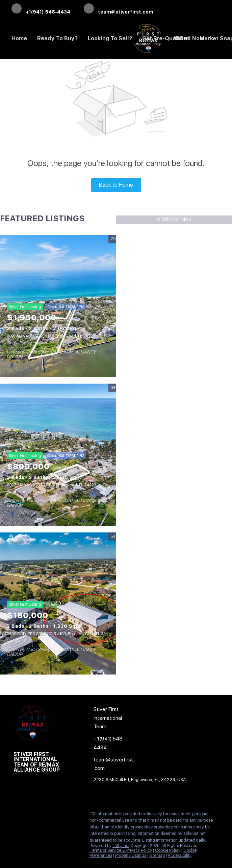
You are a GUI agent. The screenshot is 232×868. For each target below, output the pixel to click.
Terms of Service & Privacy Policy (121, 850)
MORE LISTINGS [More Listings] (174, 220)
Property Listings (131, 855)
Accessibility (180, 855)
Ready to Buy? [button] (57, 38)
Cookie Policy (168, 850)
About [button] (181, 38)
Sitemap (157, 855)
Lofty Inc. (121, 846)
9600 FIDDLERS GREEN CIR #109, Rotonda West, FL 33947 (60, 634)
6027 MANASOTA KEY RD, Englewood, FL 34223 (51, 485)
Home (19, 38)
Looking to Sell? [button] (110, 38)
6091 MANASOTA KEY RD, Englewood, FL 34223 (51, 336)
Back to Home (116, 185)
